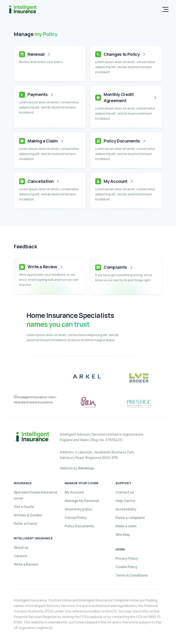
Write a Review (42, 270)
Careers (20, 556)
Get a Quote (24, 507)
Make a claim (126, 526)
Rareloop (86, 468)
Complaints (115, 272)
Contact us (125, 492)
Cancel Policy (76, 518)
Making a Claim (43, 141)
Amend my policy (78, 509)
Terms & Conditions (132, 575)
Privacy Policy (127, 558)
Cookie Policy (126, 567)
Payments (38, 94)
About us (21, 547)
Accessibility (126, 509)
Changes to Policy (122, 54)
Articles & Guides (28, 515)
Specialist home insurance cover (36, 495)
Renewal (36, 54)
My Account (116, 181)
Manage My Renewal (82, 501)
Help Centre (125, 501)
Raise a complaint (130, 518)
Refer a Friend (25, 524)
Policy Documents (122, 141)
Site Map (123, 535)
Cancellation (41, 181)
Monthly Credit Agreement (119, 97)
